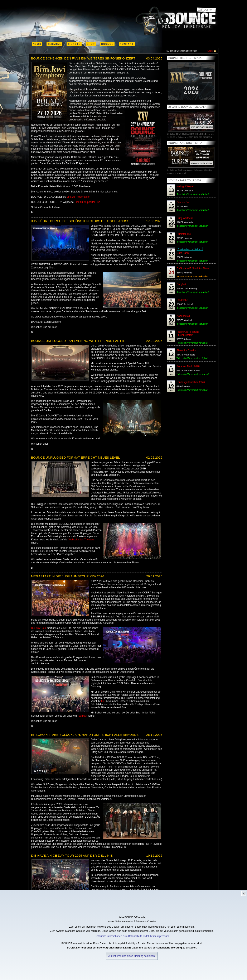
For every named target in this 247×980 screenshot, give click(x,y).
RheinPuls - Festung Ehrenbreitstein (188, 333)
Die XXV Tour (39, 628)
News (37, 44)
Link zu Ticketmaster (78, 197)
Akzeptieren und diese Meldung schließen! (132, 956)
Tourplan (82, 716)
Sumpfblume (184, 234)
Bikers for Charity (186, 350)
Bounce (107, 44)
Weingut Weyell (185, 186)
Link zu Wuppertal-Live (88, 202)
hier (103, 701)
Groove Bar (183, 202)
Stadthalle (182, 300)
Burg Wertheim (185, 218)
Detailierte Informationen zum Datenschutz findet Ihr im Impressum (132, 936)
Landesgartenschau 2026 (191, 382)
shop (91, 44)
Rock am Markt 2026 (188, 366)
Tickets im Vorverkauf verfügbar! (193, 194)
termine (54, 44)
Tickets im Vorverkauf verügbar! (192, 226)
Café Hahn (183, 253)
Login (210, 51)
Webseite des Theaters (81, 540)
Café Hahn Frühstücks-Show (193, 268)
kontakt (127, 44)
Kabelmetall (183, 316)
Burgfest (181, 284)
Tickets (74, 44)
